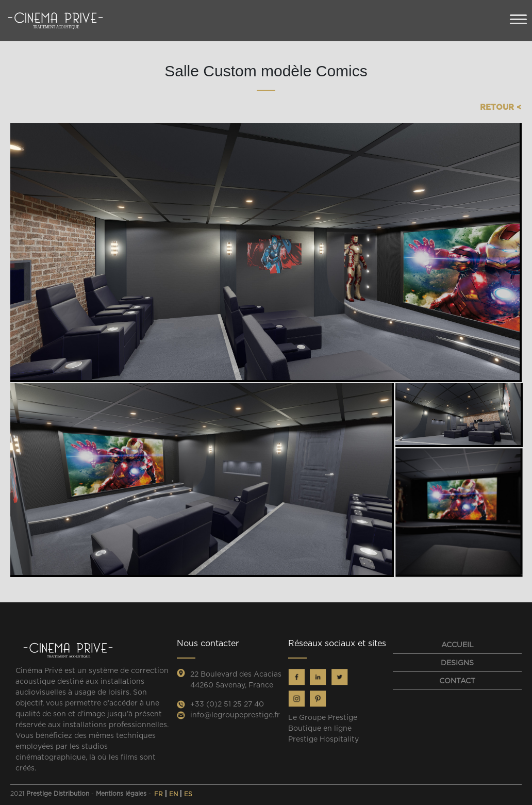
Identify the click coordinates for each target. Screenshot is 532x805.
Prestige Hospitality (323, 739)
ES (188, 794)
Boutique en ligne (320, 728)
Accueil (458, 645)
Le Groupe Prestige (323, 717)
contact (457, 681)
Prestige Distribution (58, 793)
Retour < (501, 107)
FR (160, 794)
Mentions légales (121, 793)
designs (457, 663)
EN (174, 794)
